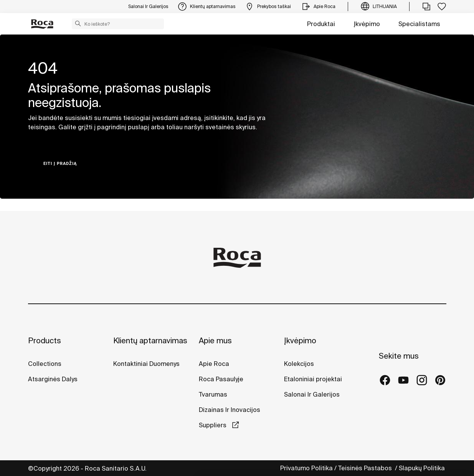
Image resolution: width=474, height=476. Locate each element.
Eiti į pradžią (60, 164)
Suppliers (213, 425)
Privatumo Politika (306, 468)
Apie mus (215, 340)
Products (45, 340)
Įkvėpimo (367, 24)
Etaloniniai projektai (313, 379)
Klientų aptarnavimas (150, 340)
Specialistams (419, 24)
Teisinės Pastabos (366, 468)
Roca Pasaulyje (221, 379)
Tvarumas (213, 394)
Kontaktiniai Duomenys (146, 364)
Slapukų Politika (423, 468)
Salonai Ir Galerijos (312, 394)
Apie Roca (214, 364)
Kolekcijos (299, 364)
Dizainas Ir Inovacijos (230, 410)
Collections (45, 364)
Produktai (321, 24)
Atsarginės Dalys (53, 379)
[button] (78, 23)
